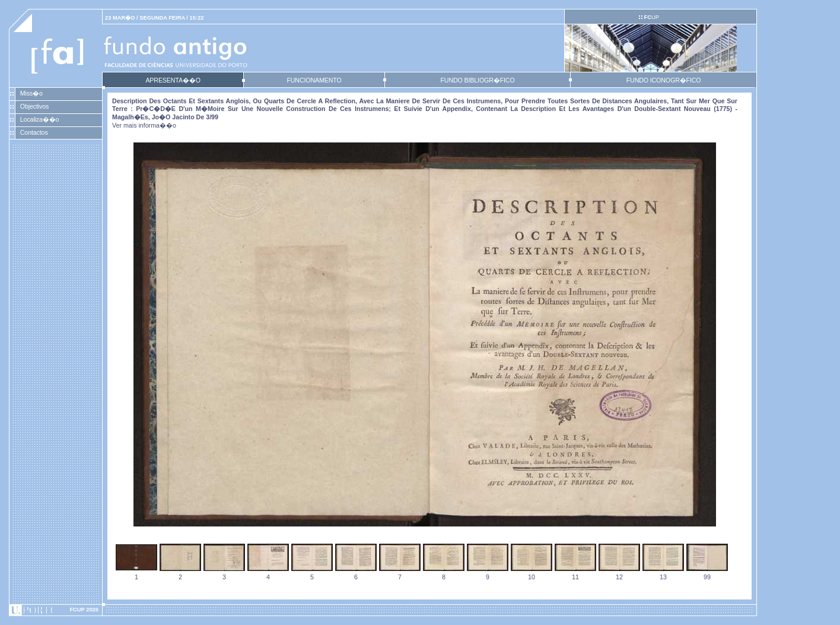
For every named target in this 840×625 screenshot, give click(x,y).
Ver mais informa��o (144, 125)
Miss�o (31, 93)
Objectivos (34, 106)
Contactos (34, 132)
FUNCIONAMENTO (314, 80)
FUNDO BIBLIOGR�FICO (477, 80)
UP (651, 17)
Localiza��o (40, 119)
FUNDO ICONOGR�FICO (664, 80)
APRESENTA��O (173, 80)
